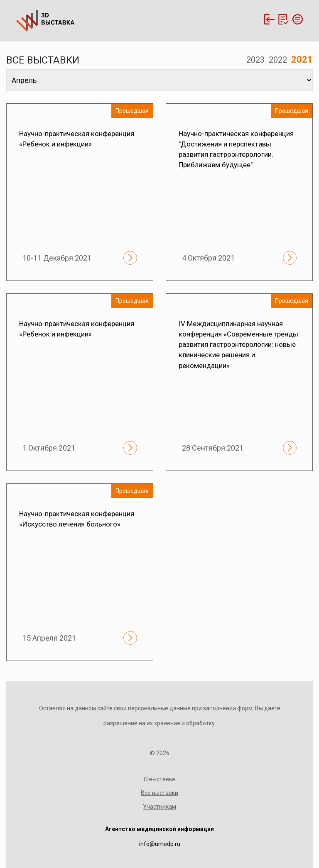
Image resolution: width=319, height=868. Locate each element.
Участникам (159, 807)
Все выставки (159, 793)
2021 (302, 60)
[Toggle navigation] (297, 19)
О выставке (159, 779)
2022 (278, 60)
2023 (255, 60)
